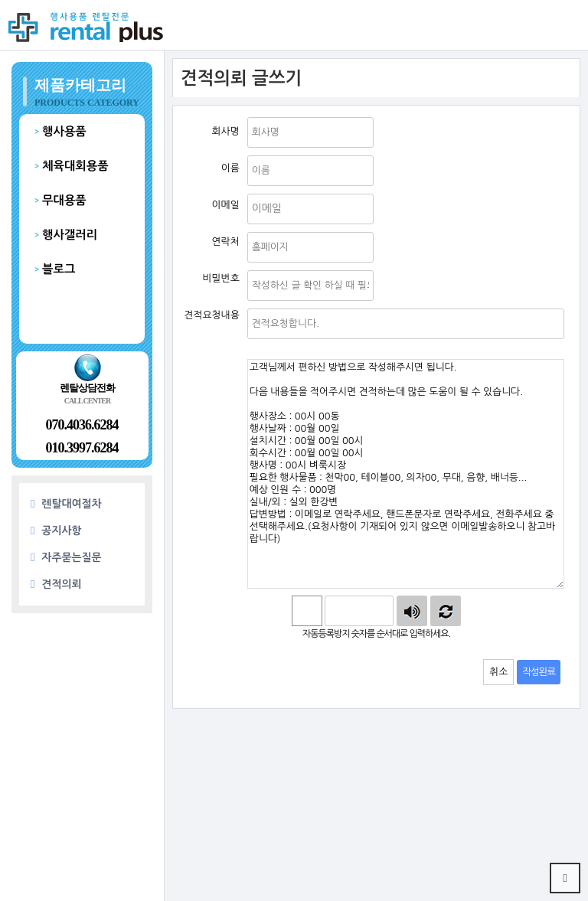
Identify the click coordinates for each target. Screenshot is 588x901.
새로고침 (446, 611)
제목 (240, 305)
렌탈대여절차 (66, 504)
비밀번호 (240, 267)
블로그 (59, 269)
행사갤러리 (70, 235)
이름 (240, 152)
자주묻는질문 (66, 558)
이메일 (240, 190)
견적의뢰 (56, 584)
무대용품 (64, 200)
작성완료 (539, 672)
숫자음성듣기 (412, 611)
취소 (498, 672)
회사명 (240, 114)
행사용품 (64, 131)
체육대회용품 (75, 166)
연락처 (240, 229)
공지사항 (56, 531)
